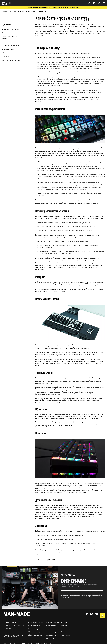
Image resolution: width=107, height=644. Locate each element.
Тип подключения (8, 49)
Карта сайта (66, 635)
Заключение (6, 64)
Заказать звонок (10, 632)
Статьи (64, 632)
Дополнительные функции (11, 60)
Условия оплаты (52, 626)
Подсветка (5, 57)
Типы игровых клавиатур (10, 29)
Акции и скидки (67, 629)
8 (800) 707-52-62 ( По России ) (14, 629)
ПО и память (6, 53)
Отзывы (64, 626)
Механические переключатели (12, 33)
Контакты (65, 623)
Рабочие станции (34, 626)
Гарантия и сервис (52, 632)
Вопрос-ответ (51, 638)
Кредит (48, 629)
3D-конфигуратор (34, 632)
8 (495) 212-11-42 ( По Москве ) (15, 626)
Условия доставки (52, 623)
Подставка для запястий (10, 46)
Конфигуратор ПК (34, 629)
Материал (5, 42)
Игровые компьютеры (36, 623)
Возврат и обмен (52, 635)
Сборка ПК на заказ (35, 635)
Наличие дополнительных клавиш (11, 37)
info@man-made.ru (10, 623)
